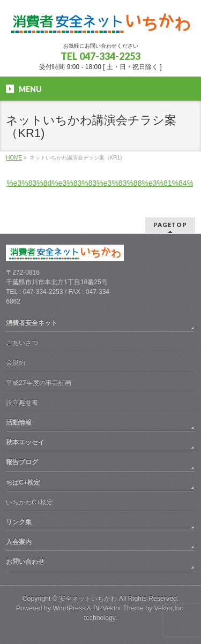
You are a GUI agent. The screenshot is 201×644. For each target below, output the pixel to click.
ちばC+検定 (23, 482)
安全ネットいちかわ (88, 598)
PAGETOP (170, 225)
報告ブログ (22, 462)
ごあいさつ (22, 343)
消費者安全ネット (32, 323)
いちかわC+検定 (29, 502)
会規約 (16, 362)
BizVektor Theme (118, 608)
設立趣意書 (22, 403)
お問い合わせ (25, 562)
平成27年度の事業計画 (38, 383)
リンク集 (19, 522)
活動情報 (19, 422)
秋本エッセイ (25, 442)
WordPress (69, 608)
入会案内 (19, 542)
